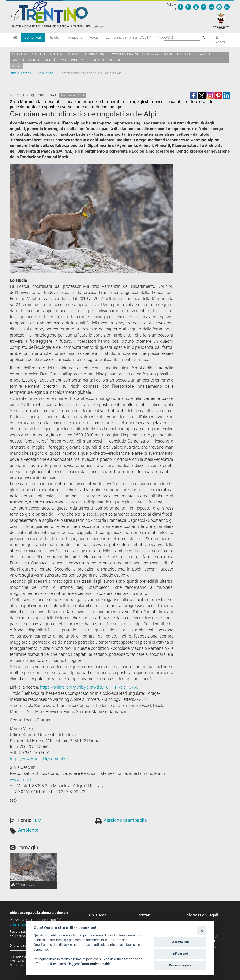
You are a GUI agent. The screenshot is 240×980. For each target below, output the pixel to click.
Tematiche (74, 38)
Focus (94, 38)
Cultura (57, 54)
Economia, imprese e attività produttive (142, 54)
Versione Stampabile (125, 820)
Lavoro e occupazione (194, 54)
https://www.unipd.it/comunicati (40, 759)
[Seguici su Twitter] (188, 7)
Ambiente (39, 54)
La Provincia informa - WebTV (128, 38)
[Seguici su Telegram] (219, 7)
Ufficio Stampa (21, 73)
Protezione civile (73, 60)
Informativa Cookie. (97, 964)
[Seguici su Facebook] (180, 7)
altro (16, 66)
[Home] (15, 38)
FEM (37, 820)
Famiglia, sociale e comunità (34, 60)
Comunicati (33, 38)
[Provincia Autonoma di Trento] (221, 21)
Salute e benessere (107, 60)
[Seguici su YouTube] (196, 7)
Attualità (19, 54)
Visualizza (23, 885)
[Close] (202, 930)
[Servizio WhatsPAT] (227, 7)
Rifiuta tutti (180, 954)
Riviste (54, 38)
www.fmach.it (23, 779)
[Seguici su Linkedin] (211, 7)
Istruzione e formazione (87, 54)
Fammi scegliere (180, 965)
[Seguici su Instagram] (204, 7)
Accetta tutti (180, 942)
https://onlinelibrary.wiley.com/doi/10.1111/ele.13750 (89, 687)
